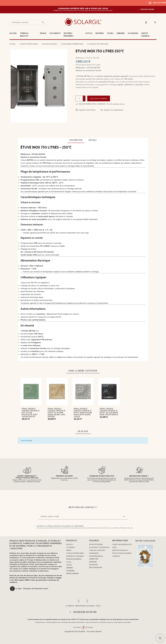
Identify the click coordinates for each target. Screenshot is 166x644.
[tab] (76, 140)
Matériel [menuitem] (100, 33)
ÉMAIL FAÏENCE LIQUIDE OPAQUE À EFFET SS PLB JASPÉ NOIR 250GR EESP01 (109, 412)
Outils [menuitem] (89, 33)
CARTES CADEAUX (72, 574)
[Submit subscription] (124, 516)
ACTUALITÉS (93, 565)
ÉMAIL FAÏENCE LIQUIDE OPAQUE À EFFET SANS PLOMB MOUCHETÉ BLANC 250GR (83, 413)
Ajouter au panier (99, 98)
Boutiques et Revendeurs (99, 547)
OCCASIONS (70, 571)
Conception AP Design (83, 627)
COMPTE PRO (94, 559)
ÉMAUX (69, 550)
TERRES (69, 565)
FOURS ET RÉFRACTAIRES (75, 553)
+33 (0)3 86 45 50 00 (85, 612)
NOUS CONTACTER (96, 568)
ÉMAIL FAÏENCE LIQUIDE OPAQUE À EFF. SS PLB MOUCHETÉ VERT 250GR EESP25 (31, 413)
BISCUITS (69, 544)
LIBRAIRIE (70, 568)
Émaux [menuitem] (43, 33)
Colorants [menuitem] (55, 33)
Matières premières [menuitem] (68, 35)
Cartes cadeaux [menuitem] (145, 35)
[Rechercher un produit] (28, 22)
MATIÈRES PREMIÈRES (74, 559)
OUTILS (69, 562)
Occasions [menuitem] (133, 33)
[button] (146, 9)
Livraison (116, 556)
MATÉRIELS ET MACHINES (75, 556)
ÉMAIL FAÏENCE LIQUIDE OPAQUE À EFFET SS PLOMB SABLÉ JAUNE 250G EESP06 (57, 413)
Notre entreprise (96, 544)
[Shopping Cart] (160, 638)
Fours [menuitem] (110, 33)
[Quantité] (79, 98)
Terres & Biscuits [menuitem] (24, 35)
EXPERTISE (93, 562)
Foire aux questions (97, 550)
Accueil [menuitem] (13, 33)
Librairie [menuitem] (121, 33)
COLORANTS (71, 547)
